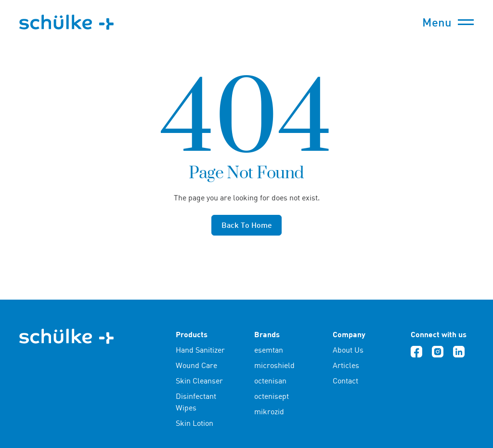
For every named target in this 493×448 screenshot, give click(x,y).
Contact (345, 381)
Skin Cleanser (199, 381)
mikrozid (269, 411)
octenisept (272, 396)
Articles (346, 365)
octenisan (270, 381)
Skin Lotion (195, 423)
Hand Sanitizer (200, 350)
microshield (274, 365)
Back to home (247, 225)
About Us (348, 350)
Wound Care (196, 365)
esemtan (269, 350)
